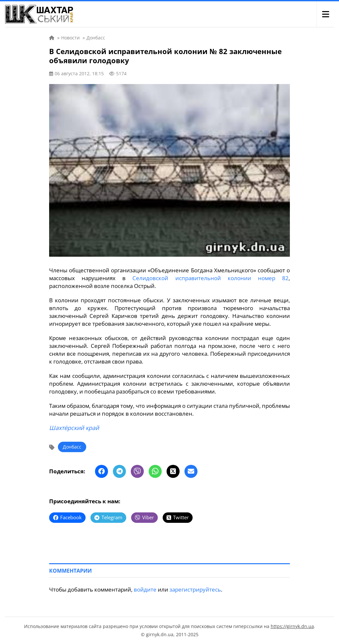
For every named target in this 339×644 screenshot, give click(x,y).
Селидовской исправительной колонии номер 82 (210, 278)
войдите (145, 589)
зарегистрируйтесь (195, 589)
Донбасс (72, 447)
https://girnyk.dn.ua (292, 626)
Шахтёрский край (74, 428)
